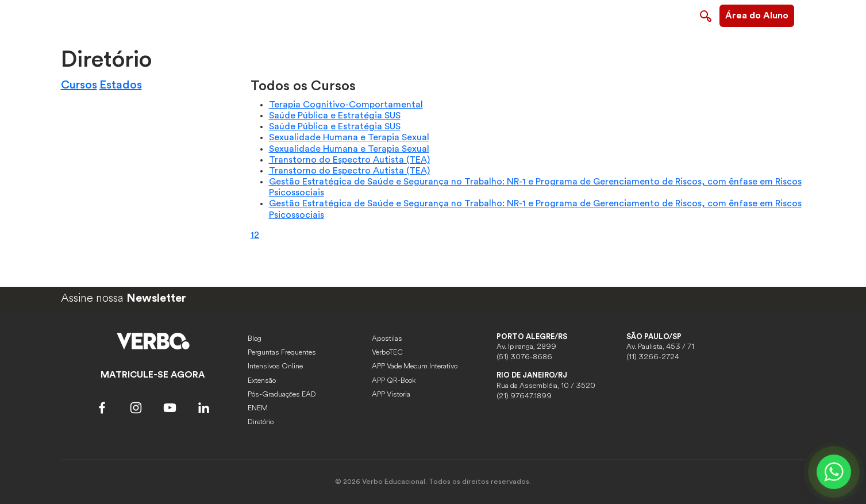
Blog (255, 338)
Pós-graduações (411, 14)
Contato (671, 14)
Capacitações (483, 14)
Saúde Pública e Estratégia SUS (335, 116)
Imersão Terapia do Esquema (582, 14)
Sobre (353, 14)
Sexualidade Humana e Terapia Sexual (349, 137)
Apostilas (387, 338)
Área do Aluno (757, 16)
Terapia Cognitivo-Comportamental (346, 105)
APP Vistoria (391, 394)
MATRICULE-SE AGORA (153, 375)
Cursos (79, 85)
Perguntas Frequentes (282, 352)
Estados (121, 85)
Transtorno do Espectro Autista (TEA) (349, 160)
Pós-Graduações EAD (282, 394)
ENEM (258, 408)
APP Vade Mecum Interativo (415, 366)
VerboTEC (387, 352)
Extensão (262, 380)
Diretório (261, 422)
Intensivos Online (275, 366)
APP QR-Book (394, 380)
